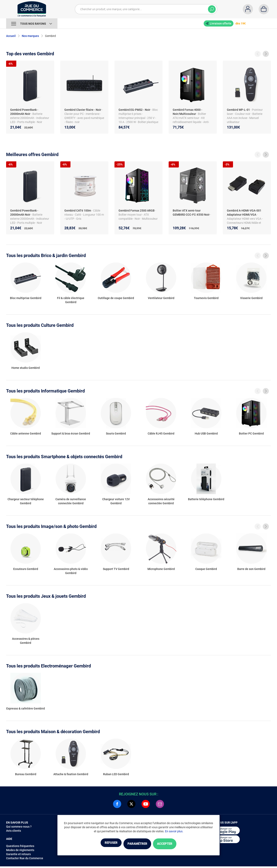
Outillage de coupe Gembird (116, 298)
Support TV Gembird (116, 569)
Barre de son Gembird (251, 569)
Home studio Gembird (26, 368)
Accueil (11, 36)
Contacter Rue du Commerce (25, 858)
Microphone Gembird (161, 569)
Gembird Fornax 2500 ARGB (137, 211)
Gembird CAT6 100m (78, 211)
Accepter (173, 844)
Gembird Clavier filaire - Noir (83, 110)
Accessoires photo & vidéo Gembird (71, 571)
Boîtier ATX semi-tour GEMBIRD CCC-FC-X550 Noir (191, 213)
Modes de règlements (20, 850)
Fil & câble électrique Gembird (71, 300)
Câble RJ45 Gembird (161, 433)
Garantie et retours (18, 854)
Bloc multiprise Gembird (26, 298)
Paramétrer (137, 844)
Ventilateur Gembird (161, 298)
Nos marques (30, 36)
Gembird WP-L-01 (238, 110)
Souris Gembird (116, 433)
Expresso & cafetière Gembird (26, 708)
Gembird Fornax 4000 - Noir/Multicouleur (187, 112)
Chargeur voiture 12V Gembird (116, 501)
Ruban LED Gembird (116, 774)
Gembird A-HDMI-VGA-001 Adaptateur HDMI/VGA (244, 213)
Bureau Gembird (26, 774)
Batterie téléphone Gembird (206, 499)
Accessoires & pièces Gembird (26, 641)
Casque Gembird (206, 569)
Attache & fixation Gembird (71, 774)
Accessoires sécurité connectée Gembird (161, 501)
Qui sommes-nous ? (19, 827)
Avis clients (14, 831)
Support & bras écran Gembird (71, 433)
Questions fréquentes (20, 846)
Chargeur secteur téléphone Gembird (26, 501)
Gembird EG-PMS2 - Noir (134, 110)
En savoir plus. (174, 832)
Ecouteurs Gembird (26, 569)
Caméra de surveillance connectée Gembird (71, 501)
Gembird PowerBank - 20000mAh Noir (24, 112)
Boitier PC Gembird (251, 433)
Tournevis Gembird (206, 298)
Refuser (103, 844)
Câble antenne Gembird (26, 433)
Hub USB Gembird (206, 433)
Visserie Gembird (251, 298)
